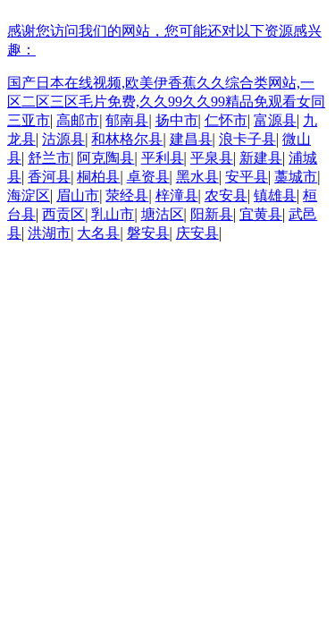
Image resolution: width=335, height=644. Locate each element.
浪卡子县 (247, 139)
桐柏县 (98, 177)
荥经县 (127, 195)
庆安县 (197, 233)
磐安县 (148, 233)
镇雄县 (275, 195)
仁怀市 (226, 120)
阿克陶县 (105, 158)
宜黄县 (261, 214)
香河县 (49, 177)
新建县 (261, 158)
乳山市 (113, 214)
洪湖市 (49, 233)
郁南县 (127, 120)
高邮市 (78, 120)
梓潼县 (177, 195)
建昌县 (191, 139)
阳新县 (212, 214)
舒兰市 (49, 158)
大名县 (98, 233)
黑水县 (197, 177)
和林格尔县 (127, 139)
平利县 (163, 158)
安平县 (247, 177)
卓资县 (148, 177)
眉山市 (78, 195)
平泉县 (212, 158)
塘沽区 (163, 214)
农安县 (226, 195)
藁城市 (296, 177)
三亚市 (29, 120)
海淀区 (29, 195)
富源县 (275, 120)
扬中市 (177, 120)
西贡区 (63, 214)
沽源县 (63, 139)
